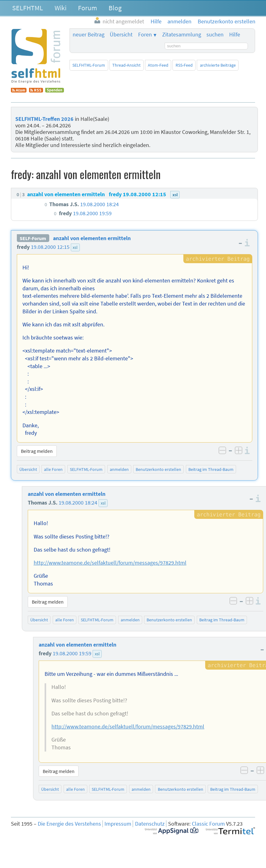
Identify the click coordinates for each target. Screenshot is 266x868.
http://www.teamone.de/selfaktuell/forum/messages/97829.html (110, 563)
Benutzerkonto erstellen (158, 469)
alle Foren (53, 469)
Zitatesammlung (182, 35)
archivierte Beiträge (218, 65)
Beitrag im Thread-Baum (211, 469)
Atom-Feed (158, 65)
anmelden (119, 469)
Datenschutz (150, 824)
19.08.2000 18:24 (78, 503)
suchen (215, 35)
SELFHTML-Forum (89, 65)
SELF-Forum (33, 238)
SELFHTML (28, 8)
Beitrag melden (37, 451)
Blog (115, 8)
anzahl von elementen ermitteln (92, 238)
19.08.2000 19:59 (72, 653)
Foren (145, 35)
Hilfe (235, 35)
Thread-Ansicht (126, 65)
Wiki (60, 8)
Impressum (118, 824)
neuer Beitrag (89, 35)
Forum (87, 8)
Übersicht (121, 35)
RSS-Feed (184, 65)
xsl (75, 247)
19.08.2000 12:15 (50, 247)
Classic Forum (208, 824)
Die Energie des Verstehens (69, 824)
